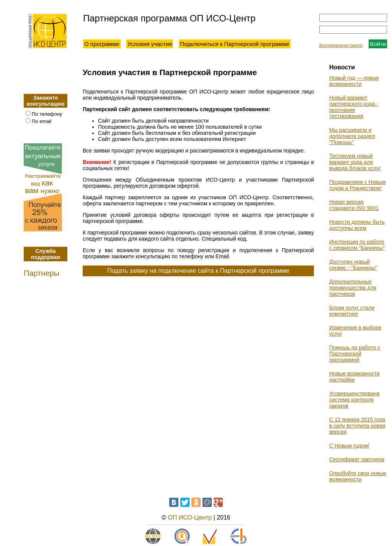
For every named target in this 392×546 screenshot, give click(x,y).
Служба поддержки (46, 254)
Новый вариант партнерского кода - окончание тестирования (354, 107)
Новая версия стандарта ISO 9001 (354, 205)
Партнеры (42, 273)
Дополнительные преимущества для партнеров (353, 288)
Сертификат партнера (357, 459)
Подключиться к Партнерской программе (234, 44)
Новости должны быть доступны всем (357, 225)
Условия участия (150, 44)
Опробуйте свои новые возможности (358, 476)
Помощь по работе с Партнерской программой (355, 354)
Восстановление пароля (341, 45)
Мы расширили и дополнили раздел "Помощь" (352, 136)
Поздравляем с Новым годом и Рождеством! (358, 185)
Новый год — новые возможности (354, 81)
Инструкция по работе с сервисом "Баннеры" (357, 245)
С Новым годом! (349, 446)
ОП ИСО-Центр (190, 517)
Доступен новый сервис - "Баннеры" (353, 265)
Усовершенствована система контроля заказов (354, 400)
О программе (102, 44)
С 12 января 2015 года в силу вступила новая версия (357, 426)
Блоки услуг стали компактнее (352, 311)
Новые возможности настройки (354, 377)
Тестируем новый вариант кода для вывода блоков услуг (355, 162)
